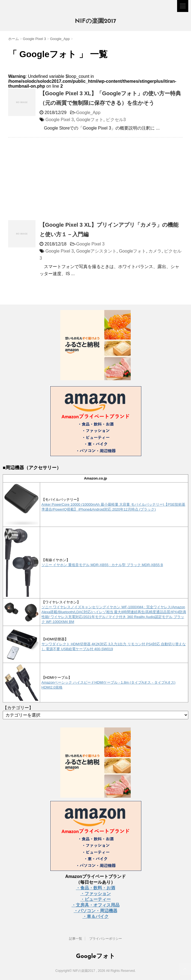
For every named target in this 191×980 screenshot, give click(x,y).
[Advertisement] (54, 181)
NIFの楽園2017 (95, 21)
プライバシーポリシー (106, 939)
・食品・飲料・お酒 (95, 888)
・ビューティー (95, 899)
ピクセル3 (116, 120)
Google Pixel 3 (59, 120)
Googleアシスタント (96, 251)
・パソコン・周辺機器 (95, 911)
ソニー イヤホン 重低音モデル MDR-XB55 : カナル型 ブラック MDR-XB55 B (102, 565)
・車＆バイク (95, 916)
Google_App (88, 113)
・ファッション (95, 894)
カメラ (155, 251)
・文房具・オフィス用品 (95, 905)
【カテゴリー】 (18, 708)
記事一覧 (76, 939)
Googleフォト (90, 120)
